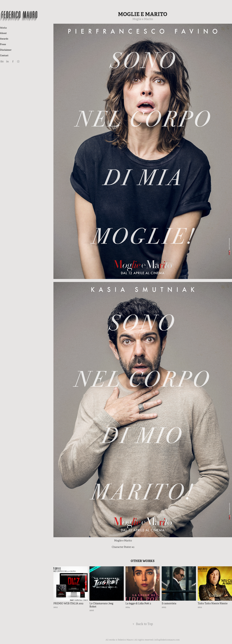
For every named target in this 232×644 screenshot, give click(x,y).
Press (3, 44)
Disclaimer (6, 50)
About (3, 33)
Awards (4, 39)
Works (3, 28)
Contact (4, 55)
